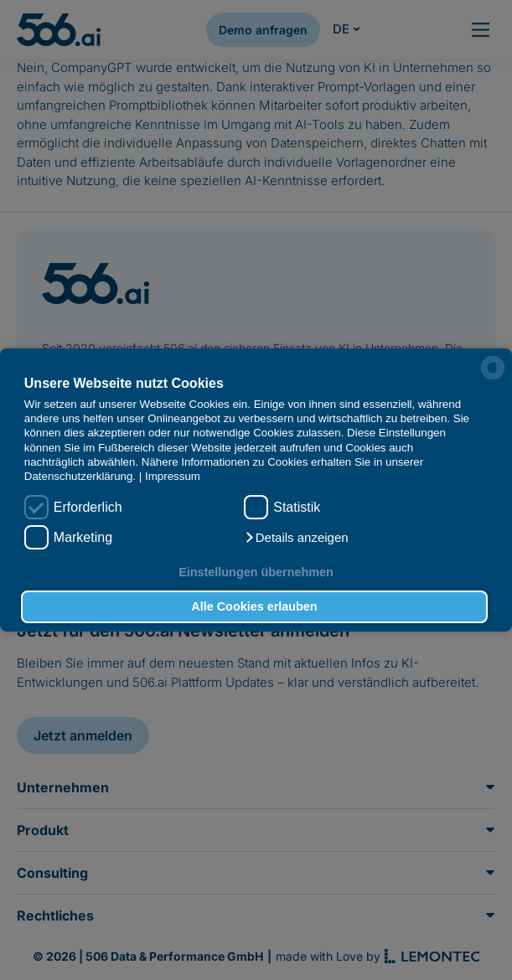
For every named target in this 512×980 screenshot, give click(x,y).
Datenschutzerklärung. (80, 476)
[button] (296, 538)
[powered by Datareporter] (493, 368)
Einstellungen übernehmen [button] (256, 572)
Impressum (173, 476)
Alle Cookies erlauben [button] (254, 606)
